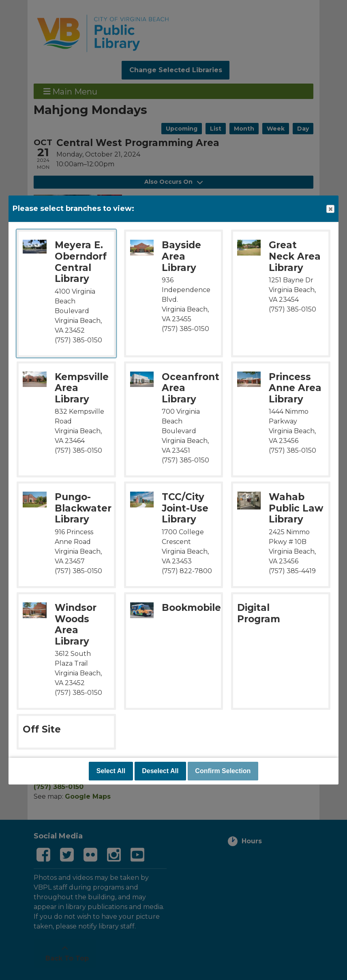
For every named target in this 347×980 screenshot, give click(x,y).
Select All (111, 771)
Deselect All (160, 771)
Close (330, 209)
